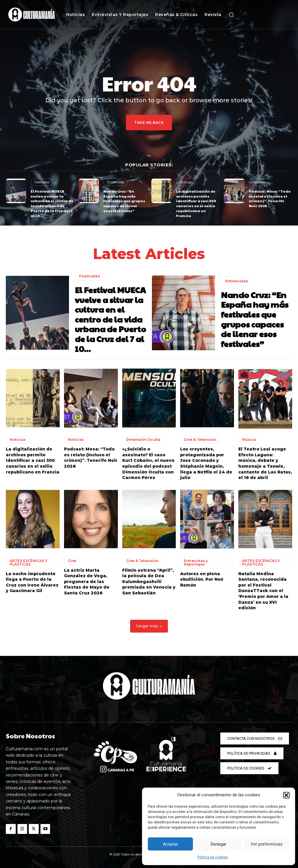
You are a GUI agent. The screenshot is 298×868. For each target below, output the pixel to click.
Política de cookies (213, 857)
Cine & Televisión (200, 440)
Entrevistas (116, 182)
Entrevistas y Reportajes (196, 562)
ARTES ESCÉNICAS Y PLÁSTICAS (29, 562)
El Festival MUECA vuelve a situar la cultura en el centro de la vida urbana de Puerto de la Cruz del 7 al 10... (52, 203)
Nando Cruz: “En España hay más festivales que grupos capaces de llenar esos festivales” (124, 201)
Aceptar (171, 844)
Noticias (186, 182)
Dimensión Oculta (143, 440)
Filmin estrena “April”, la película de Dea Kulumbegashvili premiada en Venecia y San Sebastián (149, 582)
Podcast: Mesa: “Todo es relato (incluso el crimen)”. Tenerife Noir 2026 (270, 198)
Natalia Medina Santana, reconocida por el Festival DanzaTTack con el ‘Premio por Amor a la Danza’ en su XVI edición (263, 591)
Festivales (42, 182)
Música (249, 440)
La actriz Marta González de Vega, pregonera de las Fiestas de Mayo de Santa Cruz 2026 (87, 582)
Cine (72, 561)
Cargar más (149, 626)
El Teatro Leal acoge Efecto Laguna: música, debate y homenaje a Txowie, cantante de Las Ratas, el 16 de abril (265, 463)
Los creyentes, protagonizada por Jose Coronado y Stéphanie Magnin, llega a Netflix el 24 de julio (206, 463)
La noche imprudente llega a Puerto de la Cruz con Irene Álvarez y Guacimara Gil (32, 582)
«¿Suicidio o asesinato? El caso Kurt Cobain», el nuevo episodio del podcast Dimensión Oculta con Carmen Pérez (148, 463)
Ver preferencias (267, 844)
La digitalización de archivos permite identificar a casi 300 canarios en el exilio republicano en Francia (196, 203)
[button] (286, 795)
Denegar (219, 844)
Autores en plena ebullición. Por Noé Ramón (202, 579)
